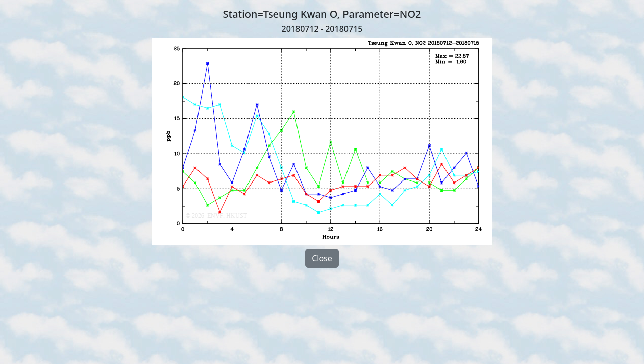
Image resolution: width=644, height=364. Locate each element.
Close (322, 258)
